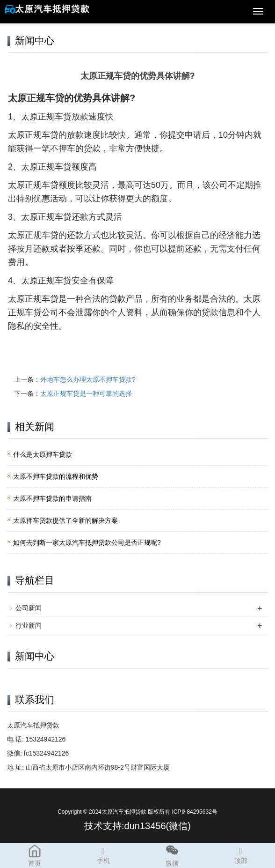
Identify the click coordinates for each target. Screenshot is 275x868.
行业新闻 (29, 625)
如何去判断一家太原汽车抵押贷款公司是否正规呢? (87, 542)
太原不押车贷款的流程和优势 (56, 476)
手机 (103, 854)
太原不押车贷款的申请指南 (52, 498)
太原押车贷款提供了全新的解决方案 (65, 520)
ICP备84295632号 (194, 812)
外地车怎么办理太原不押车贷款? (88, 379)
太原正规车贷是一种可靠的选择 (86, 393)
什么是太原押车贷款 (43, 454)
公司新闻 (29, 608)
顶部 (241, 854)
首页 (34, 855)
